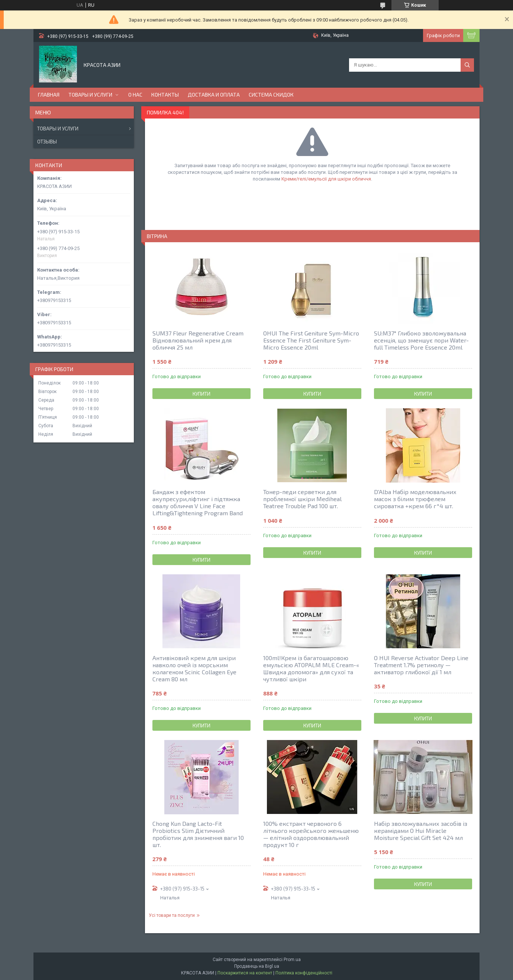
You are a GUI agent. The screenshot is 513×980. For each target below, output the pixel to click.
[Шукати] (467, 65)
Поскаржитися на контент (245, 973)
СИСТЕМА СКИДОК (271, 95)
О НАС (135, 95)
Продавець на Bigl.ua (257, 966)
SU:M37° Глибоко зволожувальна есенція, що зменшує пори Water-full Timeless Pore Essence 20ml (421, 340)
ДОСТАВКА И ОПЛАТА (214, 95)
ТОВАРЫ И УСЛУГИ (90, 95)
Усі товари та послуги (172, 915)
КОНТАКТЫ (165, 95)
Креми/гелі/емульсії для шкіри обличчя (326, 179)
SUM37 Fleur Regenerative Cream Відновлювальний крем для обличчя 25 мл (198, 340)
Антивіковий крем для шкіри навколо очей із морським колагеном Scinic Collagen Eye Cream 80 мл (194, 668)
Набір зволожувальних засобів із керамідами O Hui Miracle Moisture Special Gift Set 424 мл (421, 830)
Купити (201, 394)
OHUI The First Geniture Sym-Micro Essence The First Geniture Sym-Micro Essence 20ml (311, 340)
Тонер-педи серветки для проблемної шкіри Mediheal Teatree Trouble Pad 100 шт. (302, 499)
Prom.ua (292, 960)
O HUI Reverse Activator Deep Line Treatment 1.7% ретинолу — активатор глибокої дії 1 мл (421, 665)
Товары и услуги (58, 129)
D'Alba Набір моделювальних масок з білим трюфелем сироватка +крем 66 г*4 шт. (415, 499)
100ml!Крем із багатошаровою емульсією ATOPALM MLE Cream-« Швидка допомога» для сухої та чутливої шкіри (311, 668)
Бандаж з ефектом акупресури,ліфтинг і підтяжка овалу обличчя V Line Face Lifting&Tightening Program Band (198, 502)
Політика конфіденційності (304, 973)
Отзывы (47, 142)
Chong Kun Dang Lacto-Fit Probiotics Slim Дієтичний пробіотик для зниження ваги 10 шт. (198, 834)
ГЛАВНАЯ (49, 95)
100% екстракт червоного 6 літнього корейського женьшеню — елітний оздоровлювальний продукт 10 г (311, 834)
